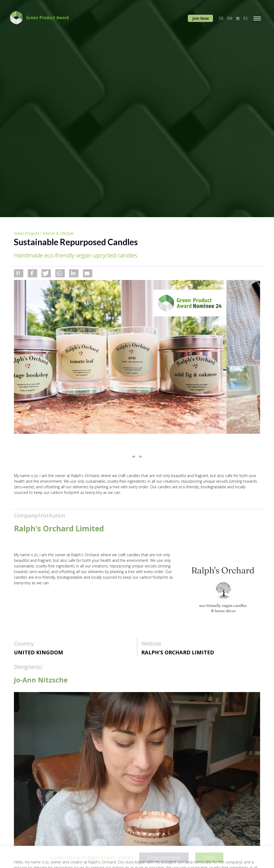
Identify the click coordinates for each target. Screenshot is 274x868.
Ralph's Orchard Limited (178, 652)
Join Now (200, 18)
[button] (19, 273)
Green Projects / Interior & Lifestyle (44, 233)
